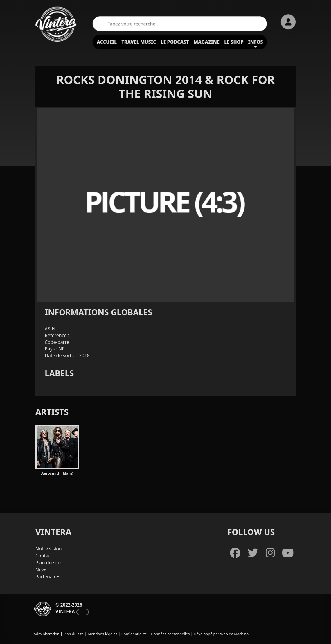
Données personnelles (170, 634)
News (41, 570)
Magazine (207, 42)
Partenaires (48, 577)
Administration (47, 634)
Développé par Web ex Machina (221, 634)
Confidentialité (134, 634)
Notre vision (49, 549)
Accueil (107, 42)
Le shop (234, 42)
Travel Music (139, 42)
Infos (256, 42)
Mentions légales (102, 634)
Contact (44, 556)
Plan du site (48, 563)
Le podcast (175, 42)
